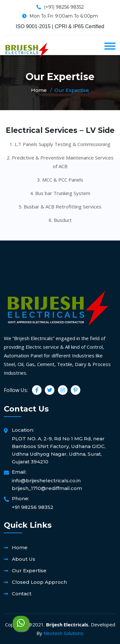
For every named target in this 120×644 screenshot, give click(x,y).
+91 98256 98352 (33, 507)
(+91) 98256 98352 (64, 7)
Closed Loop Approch (39, 582)
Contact (22, 594)
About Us (24, 559)
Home (39, 90)
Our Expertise (29, 571)
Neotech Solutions (64, 633)
